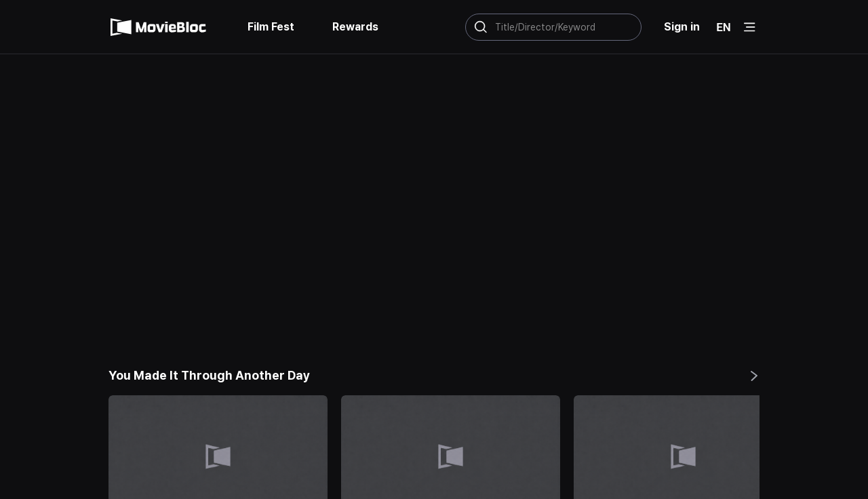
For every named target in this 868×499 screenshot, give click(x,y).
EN (724, 27)
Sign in (683, 27)
